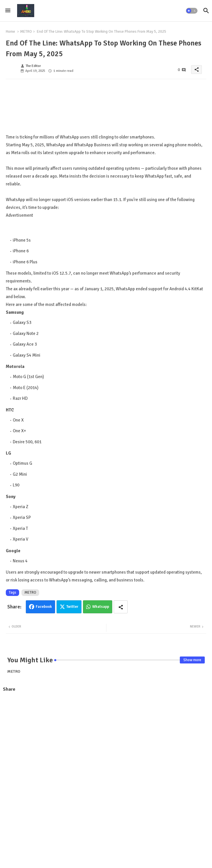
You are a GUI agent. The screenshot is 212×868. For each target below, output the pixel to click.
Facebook (44, 607)
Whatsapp (101, 607)
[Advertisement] (106, 739)
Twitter (72, 607)
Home (10, 32)
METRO (26, 32)
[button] (192, 11)
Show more (192, 660)
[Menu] (8, 11)
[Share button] (121, 607)
